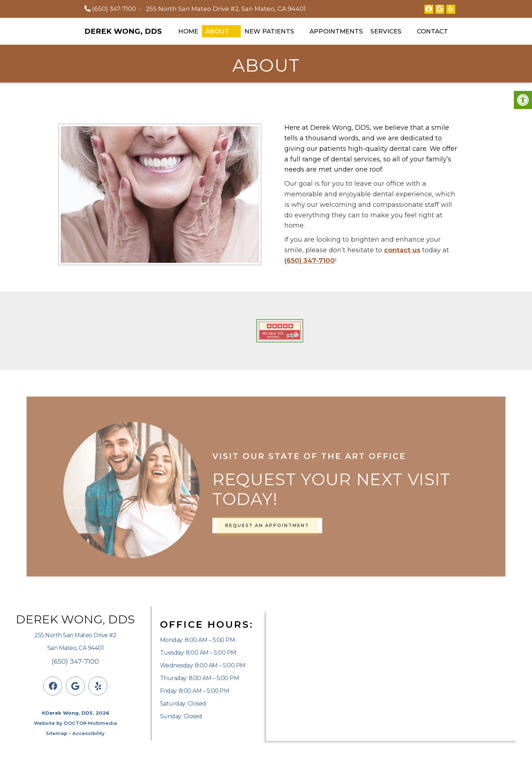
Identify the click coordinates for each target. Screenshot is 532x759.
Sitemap (57, 733)
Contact (432, 31)
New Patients (269, 31)
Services (386, 31)
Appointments (336, 31)
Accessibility (89, 733)
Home (188, 31)
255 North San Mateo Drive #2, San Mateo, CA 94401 (226, 9)
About (217, 31)
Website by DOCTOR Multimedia (75, 723)
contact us (402, 250)
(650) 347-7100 (114, 9)
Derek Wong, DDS (123, 31)
